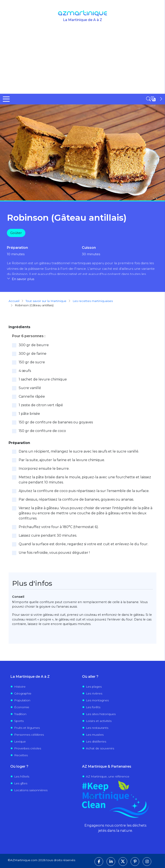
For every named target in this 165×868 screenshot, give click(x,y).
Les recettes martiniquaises (93, 301)
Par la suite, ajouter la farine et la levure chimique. (62, 460)
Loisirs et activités (99, 721)
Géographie (23, 693)
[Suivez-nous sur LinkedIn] (111, 861)
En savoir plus (23, 279)
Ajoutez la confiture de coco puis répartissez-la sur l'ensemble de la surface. (84, 491)
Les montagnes (97, 700)
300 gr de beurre (34, 345)
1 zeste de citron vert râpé (41, 405)
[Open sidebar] (155, 99)
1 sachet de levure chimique (43, 379)
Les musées (95, 734)
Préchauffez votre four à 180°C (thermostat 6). (59, 527)
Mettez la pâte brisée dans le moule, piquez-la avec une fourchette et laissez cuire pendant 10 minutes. (85, 479)
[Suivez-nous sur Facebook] (99, 861)
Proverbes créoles (28, 748)
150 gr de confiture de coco (42, 431)
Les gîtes (21, 783)
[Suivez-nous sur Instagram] (147, 861)
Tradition (20, 714)
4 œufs (25, 371)
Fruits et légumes (27, 728)
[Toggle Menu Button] (6, 99)
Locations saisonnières (31, 790)
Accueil (14, 301)
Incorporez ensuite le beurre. (44, 468)
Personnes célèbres (29, 734)
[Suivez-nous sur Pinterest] (135, 861)
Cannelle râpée (32, 396)
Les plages (94, 686)
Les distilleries (96, 741)
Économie (22, 707)
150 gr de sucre (32, 362)
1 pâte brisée (29, 413)
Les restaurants (97, 728)
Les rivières (94, 693)
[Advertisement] (82, 62)
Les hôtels (22, 776)
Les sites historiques (101, 714)
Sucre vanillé (30, 388)
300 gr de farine (33, 353)
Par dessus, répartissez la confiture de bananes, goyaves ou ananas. (76, 499)
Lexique (20, 741)
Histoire (20, 686)
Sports (19, 721)
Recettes (21, 755)
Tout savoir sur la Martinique (46, 301)
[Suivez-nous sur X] (123, 861)
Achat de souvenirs (100, 748)
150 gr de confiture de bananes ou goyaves (56, 422)
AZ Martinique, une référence (108, 776)
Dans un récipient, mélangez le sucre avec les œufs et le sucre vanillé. (79, 451)
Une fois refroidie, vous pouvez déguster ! (54, 552)
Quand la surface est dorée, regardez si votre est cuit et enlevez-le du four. (83, 544)
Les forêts (93, 707)
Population (22, 700)
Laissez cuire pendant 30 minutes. (48, 535)
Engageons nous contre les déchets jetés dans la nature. (115, 828)
